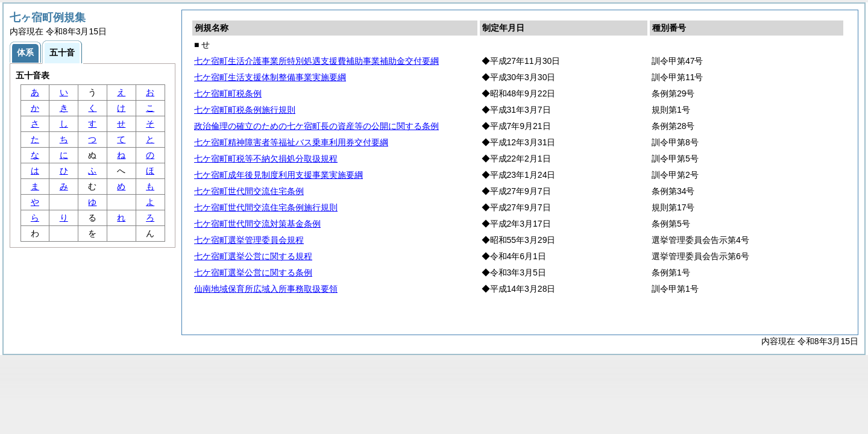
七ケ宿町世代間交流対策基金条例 (257, 224)
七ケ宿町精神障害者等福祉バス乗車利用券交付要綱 (291, 142)
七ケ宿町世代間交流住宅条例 (249, 191)
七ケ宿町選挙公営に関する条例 (253, 272)
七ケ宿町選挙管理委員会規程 (249, 240)
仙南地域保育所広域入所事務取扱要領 (266, 289)
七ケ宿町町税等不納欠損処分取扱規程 (266, 159)
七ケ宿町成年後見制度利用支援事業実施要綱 (278, 175)
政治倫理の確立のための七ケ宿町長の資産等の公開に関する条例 (316, 126)
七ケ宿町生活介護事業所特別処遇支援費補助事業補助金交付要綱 (316, 61)
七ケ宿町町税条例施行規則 (245, 110)
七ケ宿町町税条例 (228, 93)
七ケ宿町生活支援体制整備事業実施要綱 (270, 77)
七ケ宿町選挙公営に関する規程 (253, 256)
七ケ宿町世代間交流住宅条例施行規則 (266, 207)
